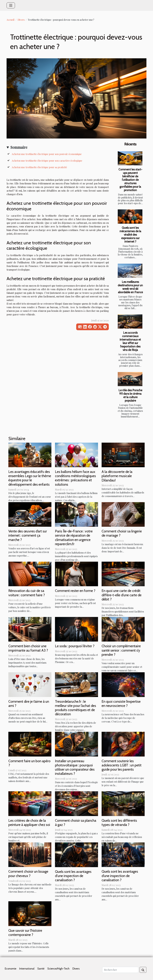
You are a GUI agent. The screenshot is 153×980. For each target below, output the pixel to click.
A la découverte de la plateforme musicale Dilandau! (117, 476)
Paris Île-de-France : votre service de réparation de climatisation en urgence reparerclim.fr (74, 537)
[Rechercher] (120, 970)
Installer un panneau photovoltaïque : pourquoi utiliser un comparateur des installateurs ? (75, 767)
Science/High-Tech (58, 969)
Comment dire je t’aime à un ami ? (29, 704)
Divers (21, 20)
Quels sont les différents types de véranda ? (119, 823)
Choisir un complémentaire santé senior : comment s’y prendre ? (121, 650)
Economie (11, 969)
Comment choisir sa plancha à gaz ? (76, 823)
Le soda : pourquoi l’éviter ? (75, 646)
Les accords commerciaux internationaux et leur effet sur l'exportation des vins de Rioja (130, 341)
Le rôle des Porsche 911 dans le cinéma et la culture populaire (130, 395)
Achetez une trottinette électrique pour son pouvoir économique (47, 154)
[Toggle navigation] (11, 5)
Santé (41, 969)
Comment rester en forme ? (75, 591)
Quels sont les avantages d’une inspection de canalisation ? (120, 876)
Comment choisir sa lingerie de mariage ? (122, 533)
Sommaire (19, 147)
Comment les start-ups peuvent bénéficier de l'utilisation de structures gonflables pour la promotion (130, 180)
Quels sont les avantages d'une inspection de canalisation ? (73, 876)
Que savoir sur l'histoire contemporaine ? (25, 933)
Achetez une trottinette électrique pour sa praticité (39, 167)
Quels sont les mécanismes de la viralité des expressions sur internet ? (130, 235)
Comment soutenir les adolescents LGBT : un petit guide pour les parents (122, 765)
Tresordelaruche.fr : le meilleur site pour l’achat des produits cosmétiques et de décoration (76, 708)
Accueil (10, 20)
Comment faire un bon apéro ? (29, 763)
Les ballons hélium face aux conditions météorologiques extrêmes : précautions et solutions (75, 478)
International (27, 969)
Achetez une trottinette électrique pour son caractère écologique (47, 161)
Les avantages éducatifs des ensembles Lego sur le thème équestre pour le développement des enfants (30, 478)
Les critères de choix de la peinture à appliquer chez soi (29, 823)
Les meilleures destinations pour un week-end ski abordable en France (130, 287)
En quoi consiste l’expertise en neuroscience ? (121, 704)
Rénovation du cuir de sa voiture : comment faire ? (27, 593)
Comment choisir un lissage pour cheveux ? (28, 874)
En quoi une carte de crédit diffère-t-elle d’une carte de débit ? (122, 595)
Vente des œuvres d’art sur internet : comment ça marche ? (28, 535)
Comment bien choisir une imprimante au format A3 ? (28, 648)
